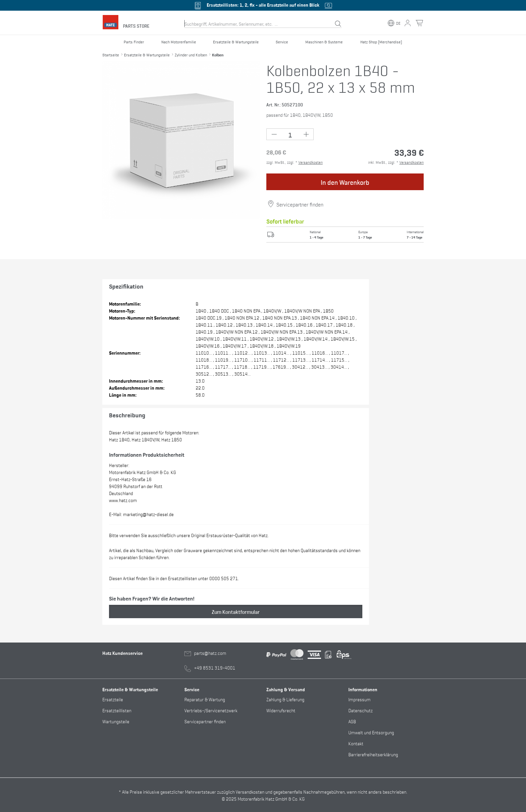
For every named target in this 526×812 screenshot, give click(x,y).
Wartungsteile (116, 721)
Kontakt (356, 743)
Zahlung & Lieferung (285, 699)
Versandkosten (310, 162)
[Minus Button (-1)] (274, 134)
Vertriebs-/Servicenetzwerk (211, 710)
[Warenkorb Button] (419, 23)
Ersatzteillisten (117, 710)
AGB (352, 721)
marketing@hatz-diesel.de (148, 514)
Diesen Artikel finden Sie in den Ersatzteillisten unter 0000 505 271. (174, 578)
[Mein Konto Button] (408, 23)
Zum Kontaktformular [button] (236, 612)
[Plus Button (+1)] (306, 134)
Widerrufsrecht (281, 710)
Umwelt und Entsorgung (371, 732)
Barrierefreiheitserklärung (373, 754)
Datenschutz (360, 710)
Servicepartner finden (300, 204)
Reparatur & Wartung (205, 699)
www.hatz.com (123, 500)
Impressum (359, 699)
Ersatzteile (113, 699)
